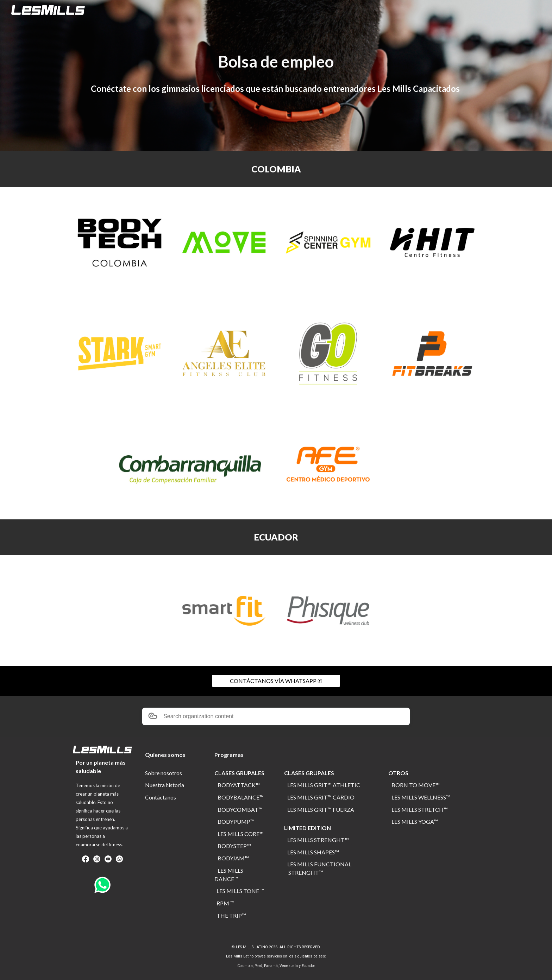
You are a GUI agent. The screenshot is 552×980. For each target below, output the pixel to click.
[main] (276, 62)
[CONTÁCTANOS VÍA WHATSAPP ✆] (276, 681)
